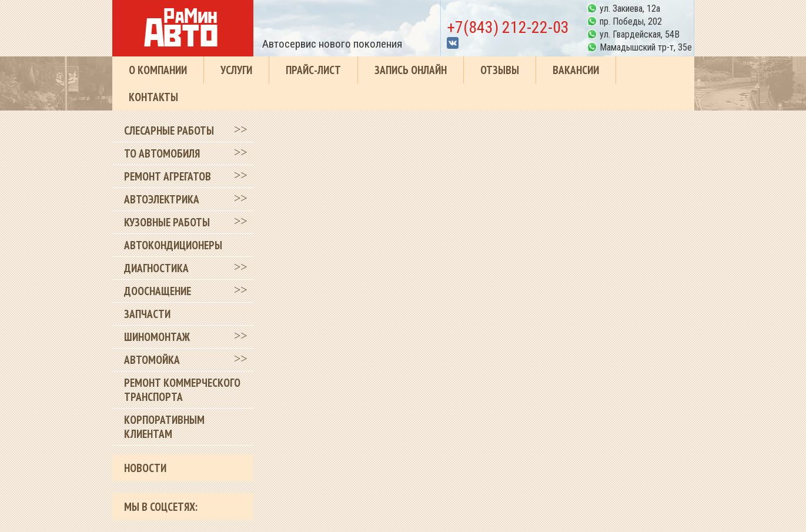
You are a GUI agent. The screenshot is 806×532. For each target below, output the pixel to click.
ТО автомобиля (162, 153)
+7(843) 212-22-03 (508, 27)
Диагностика (156, 268)
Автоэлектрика (162, 199)
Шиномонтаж (157, 337)
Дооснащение (158, 291)
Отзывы (500, 70)
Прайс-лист (313, 70)
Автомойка (152, 360)
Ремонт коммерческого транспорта (182, 390)
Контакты (153, 97)
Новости (145, 468)
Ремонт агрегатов (168, 176)
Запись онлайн (411, 70)
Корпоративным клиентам (164, 427)
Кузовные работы (167, 222)
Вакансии (576, 70)
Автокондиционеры (173, 245)
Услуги (236, 70)
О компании (158, 70)
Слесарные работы (169, 131)
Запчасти (147, 314)
